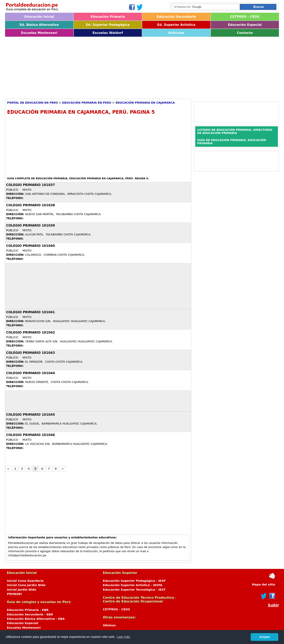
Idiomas (109, 625)
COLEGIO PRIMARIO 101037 (30, 185)
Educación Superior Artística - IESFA (133, 585)
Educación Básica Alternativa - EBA (36, 619)
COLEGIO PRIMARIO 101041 (30, 312)
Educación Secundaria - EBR (30, 614)
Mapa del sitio (263, 585)
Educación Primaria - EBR (28, 610)
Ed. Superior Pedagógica (108, 25)
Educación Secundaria (176, 17)
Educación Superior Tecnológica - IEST (134, 590)
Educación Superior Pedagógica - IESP (134, 581)
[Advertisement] (123, 66)
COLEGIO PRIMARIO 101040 (30, 246)
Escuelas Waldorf (108, 33)
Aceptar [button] (264, 637)
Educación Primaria (108, 17)
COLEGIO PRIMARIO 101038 (30, 205)
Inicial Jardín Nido (21, 590)
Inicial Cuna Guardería (25, 581)
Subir (273, 605)
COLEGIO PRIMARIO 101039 (30, 225)
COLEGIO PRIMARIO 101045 (30, 415)
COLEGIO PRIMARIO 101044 (30, 373)
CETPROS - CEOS (245, 17)
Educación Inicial (39, 17)
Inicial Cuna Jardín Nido (26, 585)
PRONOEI (14, 594)
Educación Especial (245, 25)
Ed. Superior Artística (176, 25)
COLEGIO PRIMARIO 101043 (30, 353)
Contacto (245, 33)
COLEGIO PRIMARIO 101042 (30, 332)
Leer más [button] (123, 637)
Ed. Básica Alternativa (39, 25)
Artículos (176, 33)
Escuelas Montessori (39, 33)
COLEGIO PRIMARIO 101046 (30, 435)
